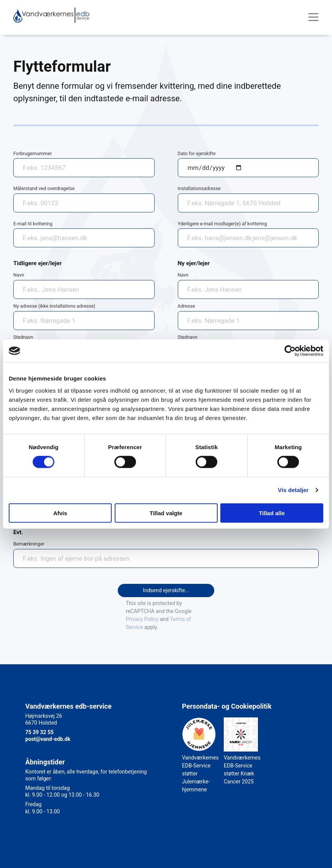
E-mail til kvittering (33, 224)
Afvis (60, 513)
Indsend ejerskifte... (166, 590)
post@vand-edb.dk (48, 739)
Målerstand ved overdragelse (44, 188)
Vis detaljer (293, 490)
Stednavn (23, 337)
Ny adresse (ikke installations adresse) (54, 306)
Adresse (187, 306)
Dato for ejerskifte (197, 153)
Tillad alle (272, 513)
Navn (19, 275)
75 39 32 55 (40, 732)
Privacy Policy (142, 619)
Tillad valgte (166, 513)
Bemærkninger (29, 544)
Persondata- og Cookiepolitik (227, 706)
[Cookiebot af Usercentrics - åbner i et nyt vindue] (290, 351)
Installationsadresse (199, 188)
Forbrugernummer (33, 153)
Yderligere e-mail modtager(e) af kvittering (222, 224)
